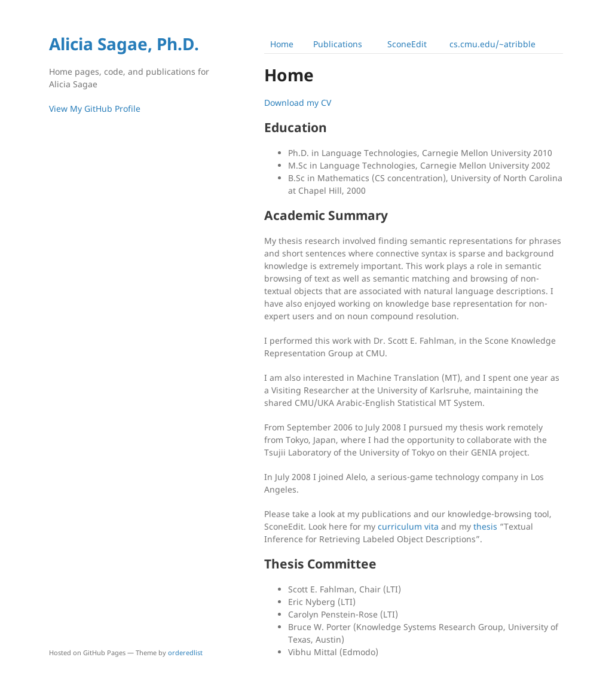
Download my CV (298, 103)
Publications (338, 44)
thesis (485, 526)
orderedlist (185, 652)
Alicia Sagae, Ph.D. (124, 44)
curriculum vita (408, 526)
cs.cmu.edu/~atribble (492, 44)
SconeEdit (407, 44)
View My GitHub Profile (95, 108)
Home (282, 44)
